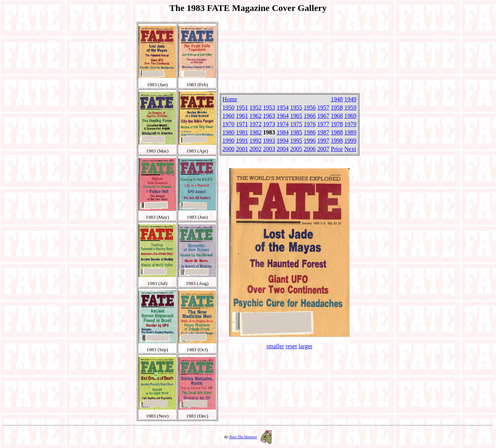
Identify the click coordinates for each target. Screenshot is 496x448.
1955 (296, 107)
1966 (310, 116)
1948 (337, 99)
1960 (228, 116)
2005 (296, 149)
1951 (242, 107)
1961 (242, 116)
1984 (283, 132)
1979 (350, 124)
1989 (350, 132)
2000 (228, 149)
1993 (269, 141)
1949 (350, 99)
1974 (283, 124)
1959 (350, 107)
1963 (269, 116)
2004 (283, 149)
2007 (323, 149)
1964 (283, 116)
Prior (337, 149)
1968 (337, 116)
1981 (242, 132)
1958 (337, 107)
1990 (228, 141)
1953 (269, 107)
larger (305, 346)
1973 (269, 124)
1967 (323, 116)
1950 (228, 107)
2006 (310, 149)
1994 (283, 141)
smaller (275, 346)
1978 (337, 124)
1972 (256, 124)
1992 (256, 141)
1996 (310, 141)
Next (350, 149)
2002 (256, 149)
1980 (228, 132)
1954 (283, 107)
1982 (256, 132)
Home (230, 99)
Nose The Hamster (243, 437)
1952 (256, 107)
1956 (310, 107)
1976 (310, 124)
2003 (269, 149)
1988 (337, 132)
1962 (256, 116)
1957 (323, 107)
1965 (296, 116)
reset (291, 346)
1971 (242, 124)
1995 (296, 141)
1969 (350, 116)
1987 (323, 132)
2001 (242, 149)
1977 (323, 124)
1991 (242, 141)
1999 (350, 141)
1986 (310, 132)
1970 (228, 124)
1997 (323, 141)
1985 (296, 132)
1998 (337, 141)
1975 (296, 124)
